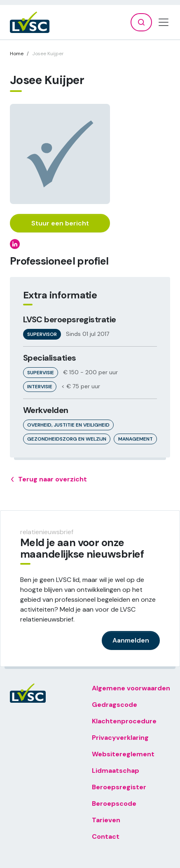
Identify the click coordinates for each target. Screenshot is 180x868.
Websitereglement (123, 754)
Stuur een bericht (60, 223)
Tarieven (106, 820)
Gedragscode (115, 705)
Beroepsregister (119, 787)
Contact (106, 836)
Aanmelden (131, 640)
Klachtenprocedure (124, 721)
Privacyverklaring (120, 738)
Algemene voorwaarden (131, 688)
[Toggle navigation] (164, 22)
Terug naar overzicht (48, 479)
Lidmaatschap (116, 771)
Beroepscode (114, 803)
